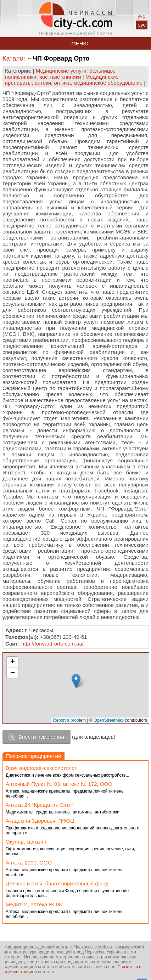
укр (141, 16)
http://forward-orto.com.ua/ (52, 644)
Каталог (14, 58)
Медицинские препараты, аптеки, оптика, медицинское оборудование (74, 80)
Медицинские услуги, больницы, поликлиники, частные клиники (60, 74)
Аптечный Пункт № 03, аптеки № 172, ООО (59, 784)
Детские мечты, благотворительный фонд (57, 883)
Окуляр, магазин (26, 842)
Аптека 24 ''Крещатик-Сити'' (40, 805)
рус (142, 25)
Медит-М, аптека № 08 (34, 904)
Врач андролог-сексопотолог (41, 768)
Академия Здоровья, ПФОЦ (40, 821)
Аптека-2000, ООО (29, 863)
